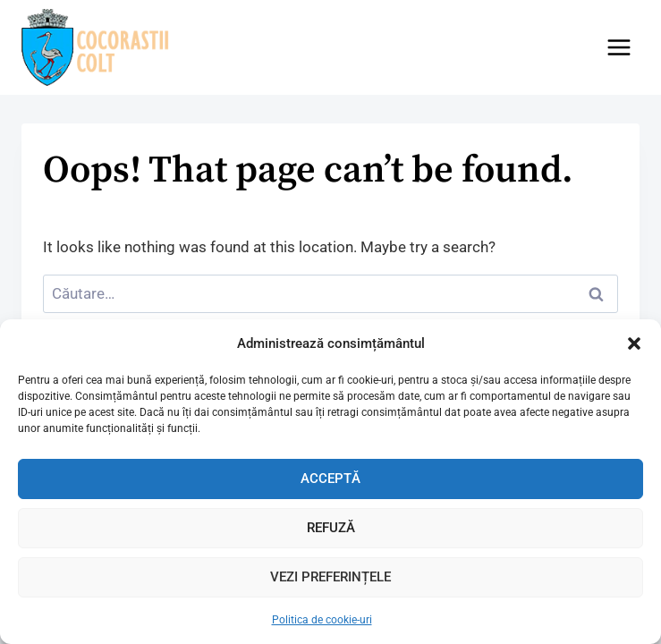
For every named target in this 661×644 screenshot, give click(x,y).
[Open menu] (619, 47)
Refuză (331, 528)
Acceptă (330, 479)
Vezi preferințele (330, 577)
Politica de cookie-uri (322, 620)
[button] (634, 343)
